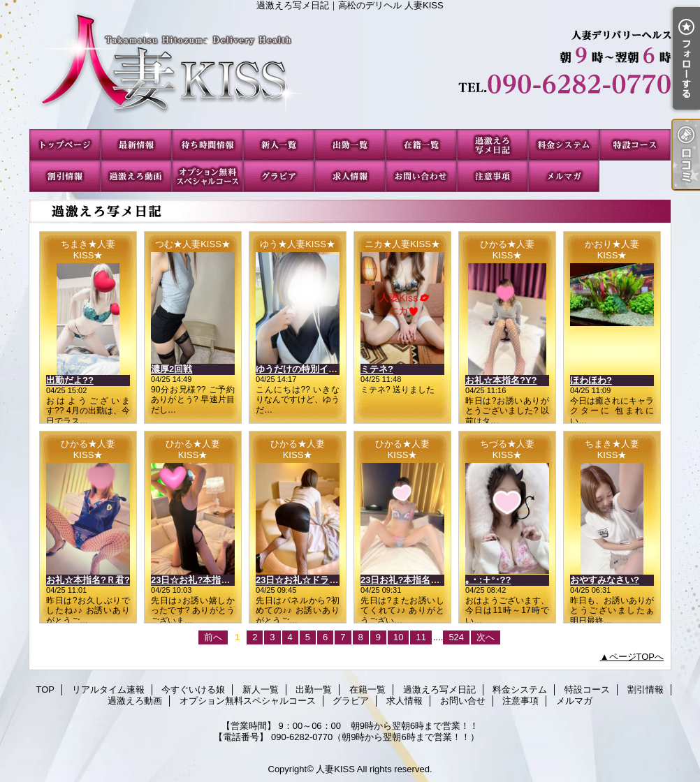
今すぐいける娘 (207, 145)
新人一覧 (279, 145)
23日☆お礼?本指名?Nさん (206, 580)
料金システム (564, 145)
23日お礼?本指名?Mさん (411, 580)
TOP (65, 145)
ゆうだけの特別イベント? (308, 369)
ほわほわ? (591, 380)
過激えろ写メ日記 (493, 145)
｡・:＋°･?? (488, 580)
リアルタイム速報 (136, 145)
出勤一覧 (350, 145)
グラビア (279, 176)
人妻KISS (335, 769)
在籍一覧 (421, 145)
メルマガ (564, 176)
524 (456, 637)
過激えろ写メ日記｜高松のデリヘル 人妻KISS (350, 70)
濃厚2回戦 (172, 369)
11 (421, 637)
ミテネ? (377, 369)
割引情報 (65, 176)
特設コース (635, 145)
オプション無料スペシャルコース (207, 176)
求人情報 (350, 176)
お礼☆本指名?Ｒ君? (88, 580)
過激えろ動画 (136, 176)
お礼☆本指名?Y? (501, 380)
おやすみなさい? (605, 580)
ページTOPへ (637, 657)
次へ (486, 637)
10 (398, 637)
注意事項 (493, 176)
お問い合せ (421, 176)
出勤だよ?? (70, 380)
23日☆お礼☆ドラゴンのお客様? (322, 580)
